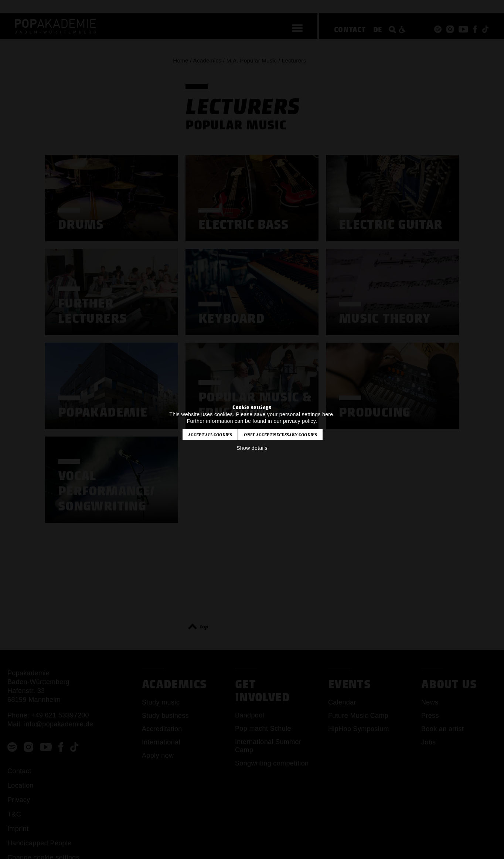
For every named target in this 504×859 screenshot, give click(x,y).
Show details (252, 448)
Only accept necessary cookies (280, 435)
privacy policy (299, 421)
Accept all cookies (210, 435)
